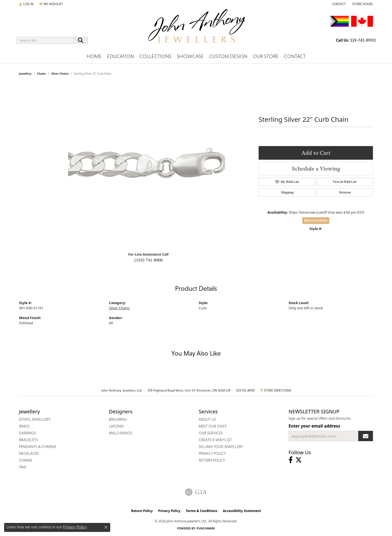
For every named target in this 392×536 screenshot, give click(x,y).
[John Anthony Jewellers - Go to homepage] (196, 30)
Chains (41, 74)
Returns (345, 192)
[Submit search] (81, 40)
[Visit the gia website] (196, 492)
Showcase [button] (190, 56)
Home (94, 56)
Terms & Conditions (202, 511)
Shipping (287, 192)
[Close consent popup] (106, 527)
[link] (338, 4)
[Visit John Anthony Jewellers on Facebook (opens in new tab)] (291, 460)
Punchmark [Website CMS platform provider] (206, 528)
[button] (26, 4)
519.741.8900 (245, 390)
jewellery (25, 74)
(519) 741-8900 (148, 260)
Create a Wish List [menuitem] (215, 440)
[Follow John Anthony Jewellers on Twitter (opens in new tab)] (299, 460)
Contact (295, 56)
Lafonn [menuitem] (116, 426)
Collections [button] (155, 56)
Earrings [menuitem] (28, 433)
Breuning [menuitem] (118, 419)
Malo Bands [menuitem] (121, 433)
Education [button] (120, 56)
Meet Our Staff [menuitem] (213, 426)
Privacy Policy (169, 511)
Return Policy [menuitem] (212, 460)
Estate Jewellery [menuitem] (35, 419)
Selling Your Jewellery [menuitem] (221, 447)
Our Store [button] (266, 56)
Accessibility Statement (242, 511)
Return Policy (142, 511)
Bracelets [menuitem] (28, 440)
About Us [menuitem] (207, 419)
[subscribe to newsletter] (366, 436)
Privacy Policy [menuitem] (212, 453)
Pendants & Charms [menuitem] (38, 447)
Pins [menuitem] (23, 467)
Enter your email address (314, 426)
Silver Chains (60, 74)
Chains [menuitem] (26, 460)
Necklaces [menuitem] (29, 453)
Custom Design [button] (228, 56)
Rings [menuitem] (24, 426)
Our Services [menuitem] (211, 433)
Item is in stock (316, 220)
